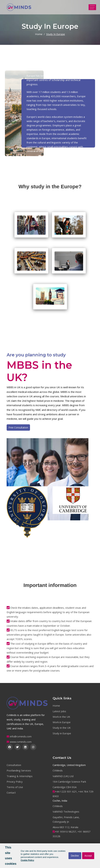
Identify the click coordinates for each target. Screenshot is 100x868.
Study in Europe (62, 733)
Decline (75, 856)
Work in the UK (61, 717)
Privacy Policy (15, 782)
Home (39, 34)
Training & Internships (20, 776)
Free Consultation (18, 427)
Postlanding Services (19, 770)
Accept (88, 856)
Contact (11, 793)
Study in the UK (62, 728)
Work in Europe (62, 722)
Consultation (14, 765)
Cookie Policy (27, 860)
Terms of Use (15, 787)
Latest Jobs (59, 711)
